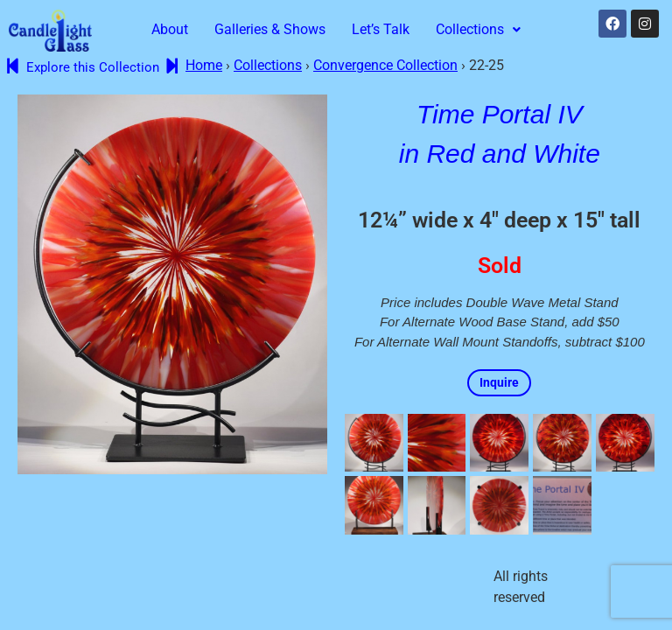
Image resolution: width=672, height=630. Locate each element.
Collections (478, 29)
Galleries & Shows (270, 29)
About (170, 29)
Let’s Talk (381, 29)
